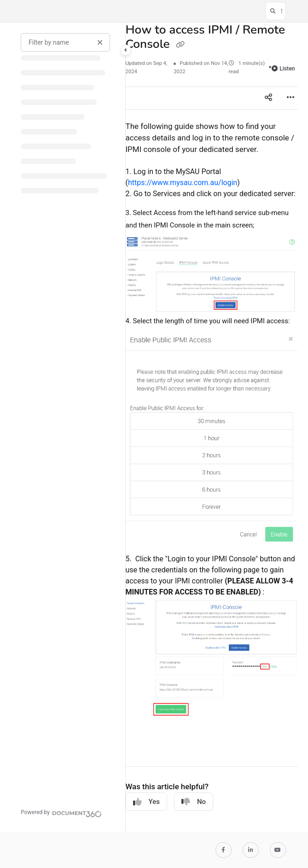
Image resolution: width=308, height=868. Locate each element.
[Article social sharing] (268, 98)
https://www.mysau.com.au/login (183, 183)
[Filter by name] (65, 42)
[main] (212, 427)
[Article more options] (291, 98)
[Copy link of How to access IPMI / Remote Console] (180, 45)
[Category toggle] (126, 50)
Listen (283, 69)
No (194, 802)
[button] (276, 11)
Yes (146, 802)
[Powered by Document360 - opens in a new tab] (61, 813)
